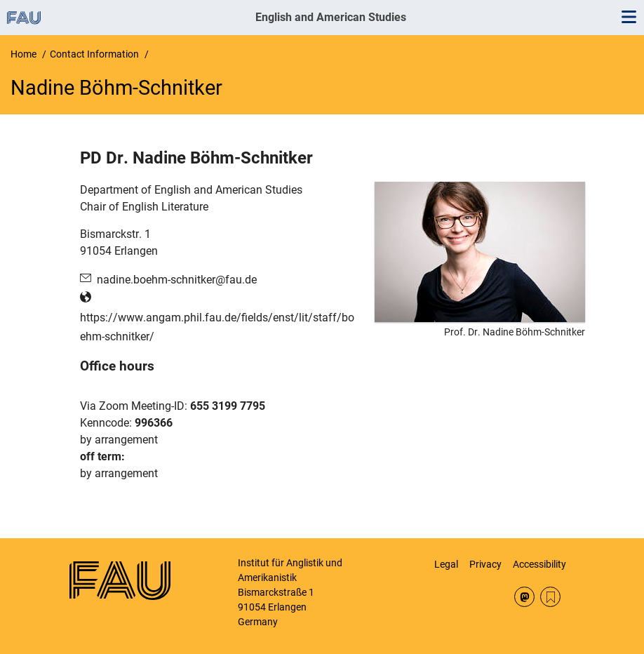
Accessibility (539, 564)
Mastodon (524, 597)
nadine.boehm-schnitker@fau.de (177, 280)
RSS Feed (550, 597)
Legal (446, 564)
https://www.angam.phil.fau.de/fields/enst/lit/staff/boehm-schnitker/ (217, 327)
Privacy (485, 564)
